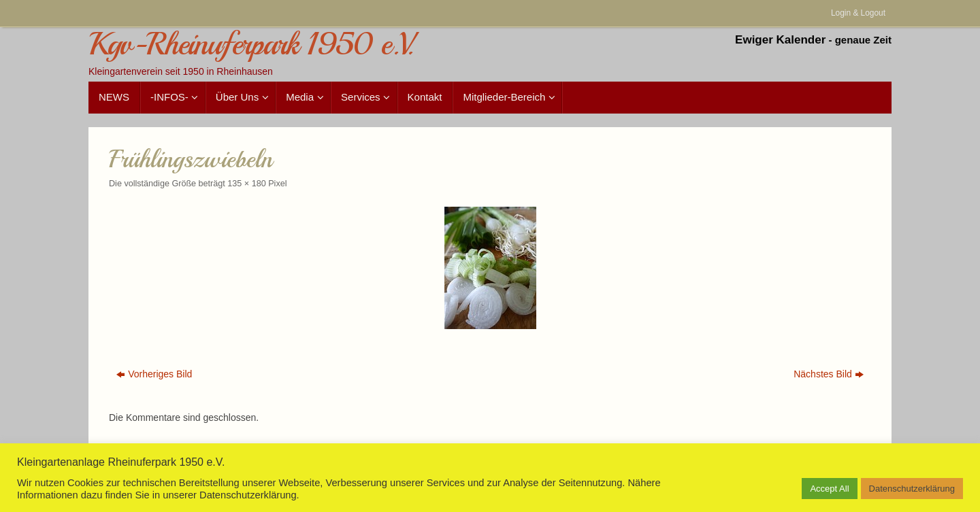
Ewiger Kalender (780, 40)
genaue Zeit (863, 40)
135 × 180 (246, 184)
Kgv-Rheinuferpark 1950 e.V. (251, 45)
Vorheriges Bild (154, 374)
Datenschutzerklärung (912, 489)
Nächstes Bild (829, 374)
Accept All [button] (829, 489)
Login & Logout (858, 13)
